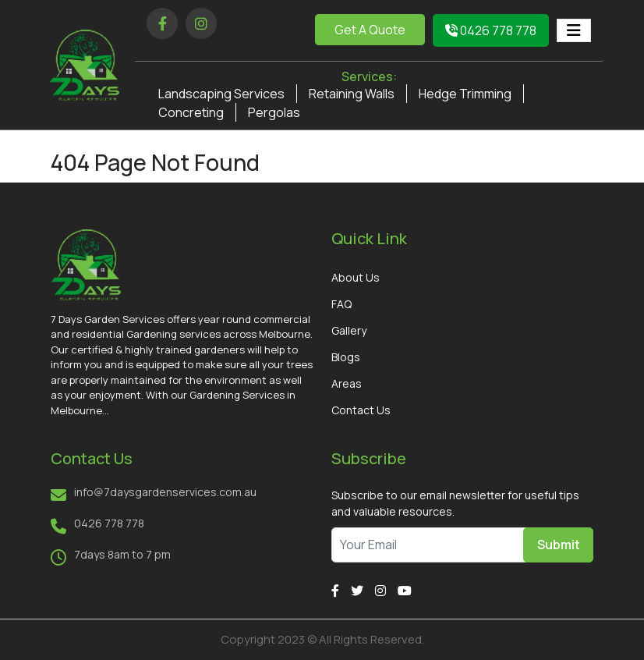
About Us (356, 277)
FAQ (341, 304)
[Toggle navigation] (574, 30)
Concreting (191, 112)
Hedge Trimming (465, 94)
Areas (347, 383)
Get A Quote (370, 30)
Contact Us (361, 410)
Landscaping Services (221, 94)
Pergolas (274, 112)
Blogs (346, 357)
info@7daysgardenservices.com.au (165, 492)
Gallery (349, 330)
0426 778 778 (491, 30)
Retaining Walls (352, 94)
